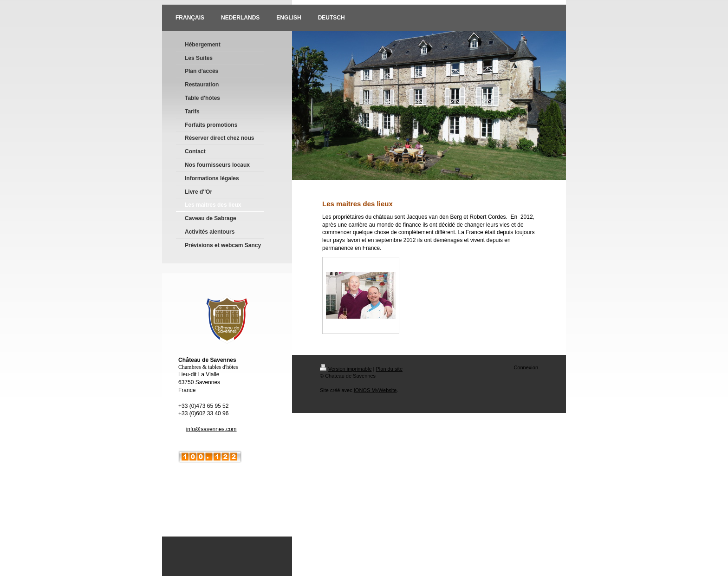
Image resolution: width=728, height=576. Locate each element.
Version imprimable (346, 369)
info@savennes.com (211, 429)
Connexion (526, 367)
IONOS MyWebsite (375, 390)
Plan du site (389, 369)
